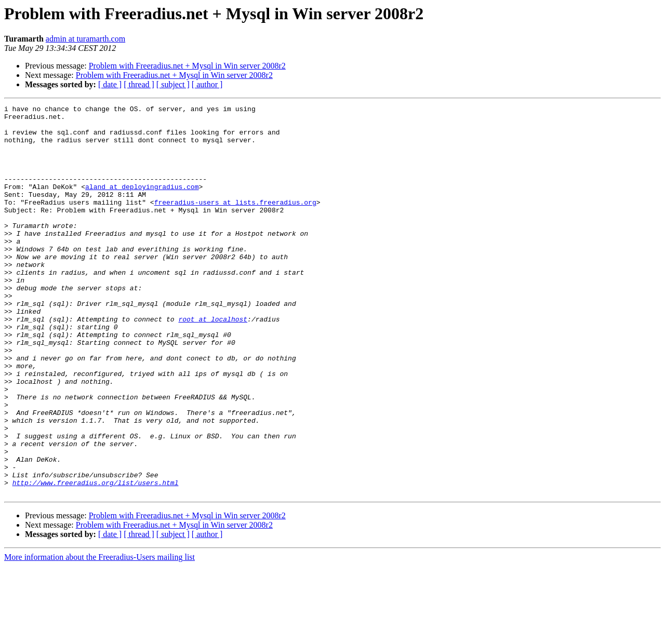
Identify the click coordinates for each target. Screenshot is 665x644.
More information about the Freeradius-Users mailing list (99, 635)
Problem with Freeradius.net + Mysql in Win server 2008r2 (187, 66)
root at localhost (213, 363)
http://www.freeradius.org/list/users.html (96, 559)
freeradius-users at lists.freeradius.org (235, 222)
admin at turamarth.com (85, 39)
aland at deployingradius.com (142, 204)
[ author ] (207, 84)
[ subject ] (173, 84)
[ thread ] (139, 84)
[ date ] (110, 84)
